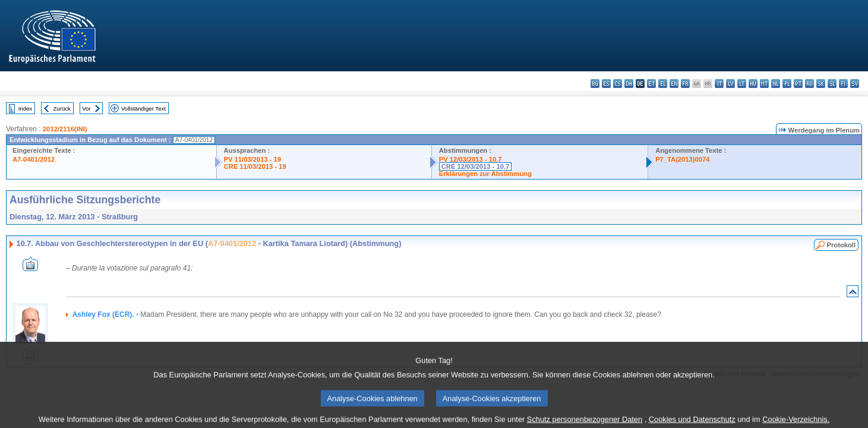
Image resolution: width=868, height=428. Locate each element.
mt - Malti (764, 84)
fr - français (685, 84)
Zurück (62, 108)
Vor (86, 108)
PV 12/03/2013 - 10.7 (471, 159)
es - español (606, 84)
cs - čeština (618, 84)
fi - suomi (843, 84)
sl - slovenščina (832, 84)
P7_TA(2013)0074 (682, 159)
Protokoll (841, 245)
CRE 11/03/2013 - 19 (255, 166)
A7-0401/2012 (34, 159)
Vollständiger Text (143, 108)
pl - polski (787, 84)
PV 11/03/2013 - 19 (252, 159)
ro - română (809, 84)
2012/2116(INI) (65, 129)
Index (25, 108)
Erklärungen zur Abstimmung (485, 174)
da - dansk (629, 84)
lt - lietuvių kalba (742, 84)
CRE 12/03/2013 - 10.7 (475, 166)
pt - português (798, 84)
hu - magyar (753, 84)
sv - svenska (855, 84)
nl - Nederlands (776, 84)
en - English (674, 84)
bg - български (595, 84)
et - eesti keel (651, 84)
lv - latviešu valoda (730, 84)
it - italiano (719, 84)
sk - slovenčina (821, 84)
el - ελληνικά (663, 84)
